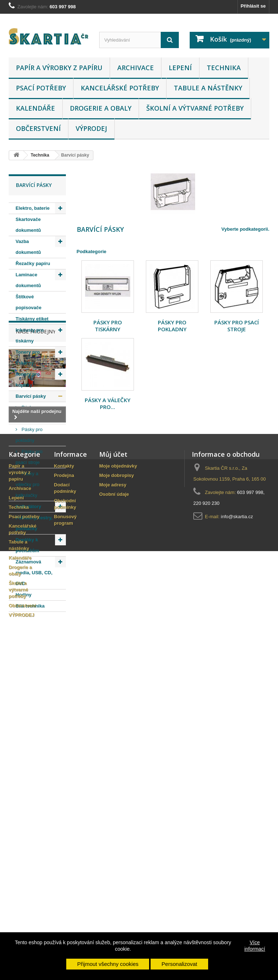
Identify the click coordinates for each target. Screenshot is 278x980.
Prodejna (64, 795)
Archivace (136, 68)
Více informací (255, 946)
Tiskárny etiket (32, 319)
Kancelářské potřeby (120, 88)
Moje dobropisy (117, 795)
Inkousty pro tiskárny (30, 335)
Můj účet (113, 774)
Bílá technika (30, 606)
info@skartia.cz (237, 836)
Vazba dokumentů (28, 247)
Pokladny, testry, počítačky (34, 523)
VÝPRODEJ (91, 128)
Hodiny (24, 595)
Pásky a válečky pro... (108, 403)
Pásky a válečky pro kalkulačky (28, 484)
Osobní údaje (114, 813)
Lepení (180, 68)
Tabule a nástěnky (208, 88)
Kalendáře (35, 108)
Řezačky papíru (33, 263)
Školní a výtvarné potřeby (195, 108)
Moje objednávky (118, 785)
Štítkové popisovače (29, 302)
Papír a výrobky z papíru (59, 68)
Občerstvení (38, 128)
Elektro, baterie (33, 208)
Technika (224, 68)
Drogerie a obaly (101, 108)
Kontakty (64, 785)
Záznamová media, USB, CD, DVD (34, 573)
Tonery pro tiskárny (28, 357)
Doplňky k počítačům (27, 545)
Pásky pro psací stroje (29, 457)
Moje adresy (113, 804)
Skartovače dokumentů (28, 225)
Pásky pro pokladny (29, 435)
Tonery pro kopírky (28, 380)
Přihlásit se (253, 6)
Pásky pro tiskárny (29, 413)
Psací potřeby (41, 88)
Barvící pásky (31, 396)
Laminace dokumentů (28, 280)
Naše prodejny (36, 633)
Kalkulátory (28, 506)
